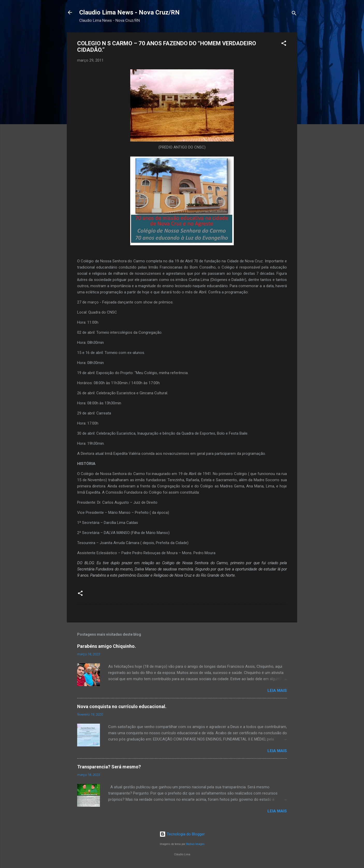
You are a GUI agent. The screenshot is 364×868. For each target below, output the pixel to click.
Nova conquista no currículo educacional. (122, 706)
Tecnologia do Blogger (182, 834)
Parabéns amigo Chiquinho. (107, 646)
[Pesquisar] (294, 14)
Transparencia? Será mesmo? (109, 767)
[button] (284, 44)
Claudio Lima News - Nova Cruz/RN (129, 12)
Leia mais (277, 691)
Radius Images (195, 844)
